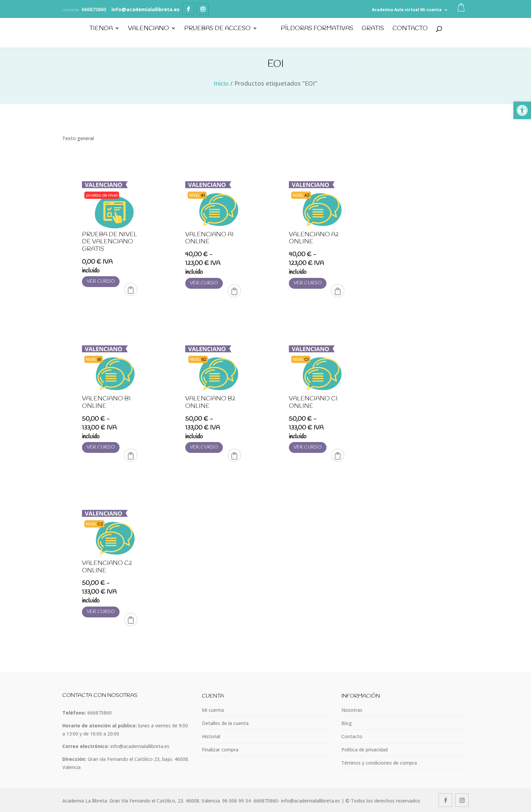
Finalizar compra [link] (220, 750)
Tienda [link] (101, 29)
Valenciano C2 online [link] (107, 567)
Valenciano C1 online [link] (313, 402)
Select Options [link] (234, 291)
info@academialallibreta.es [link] (140, 746)
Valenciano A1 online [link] (209, 238)
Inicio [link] (221, 83)
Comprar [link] (131, 289)
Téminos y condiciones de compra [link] (379, 763)
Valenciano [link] (148, 29)
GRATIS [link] (373, 29)
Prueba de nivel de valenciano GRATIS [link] (110, 242)
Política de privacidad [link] (365, 750)
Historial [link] (211, 736)
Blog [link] (347, 723)
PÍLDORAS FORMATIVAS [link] (317, 29)
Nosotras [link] (352, 710)
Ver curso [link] (101, 281)
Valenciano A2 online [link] (314, 238)
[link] (522, 110)
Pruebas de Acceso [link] (217, 29)
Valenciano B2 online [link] (210, 402)
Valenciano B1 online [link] (106, 402)
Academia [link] (383, 10)
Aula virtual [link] (407, 10)
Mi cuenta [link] (431, 10)
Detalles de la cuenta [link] (225, 723)
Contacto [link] (410, 29)
